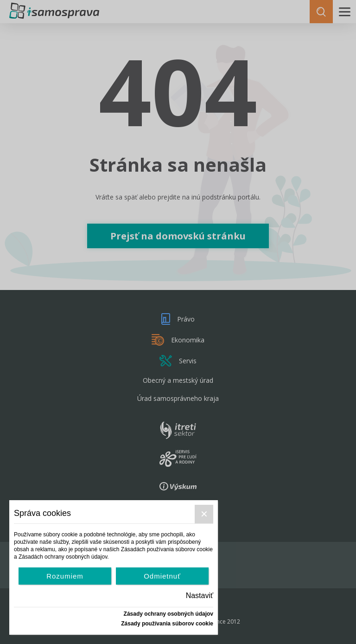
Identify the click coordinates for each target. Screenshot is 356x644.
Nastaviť (200, 596)
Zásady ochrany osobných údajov (168, 614)
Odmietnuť (162, 576)
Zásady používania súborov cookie (167, 624)
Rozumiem (65, 576)
